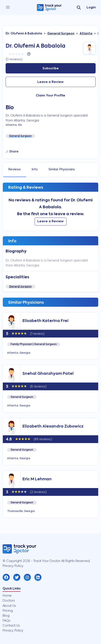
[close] (8, 7)
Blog (6, 616)
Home (7, 596)
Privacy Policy (13, 631)
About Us (9, 606)
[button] (6, 577)
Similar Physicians (62, 170)
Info (35, 170)
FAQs (6, 621)
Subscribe (51, 68)
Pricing (8, 611)
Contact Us (11, 626)
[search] (79, 8)
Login (91, 8)
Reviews (14, 170)
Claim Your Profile (50, 96)
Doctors (9, 601)
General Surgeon (20, 287)
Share (12, 152)
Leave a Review (50, 82)
